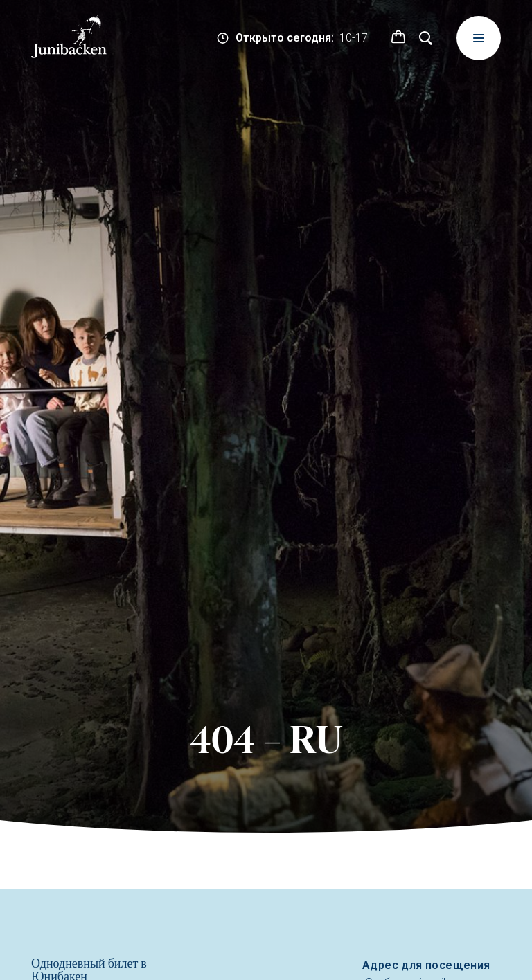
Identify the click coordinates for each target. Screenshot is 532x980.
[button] (398, 38)
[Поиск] (426, 38)
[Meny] (479, 38)
